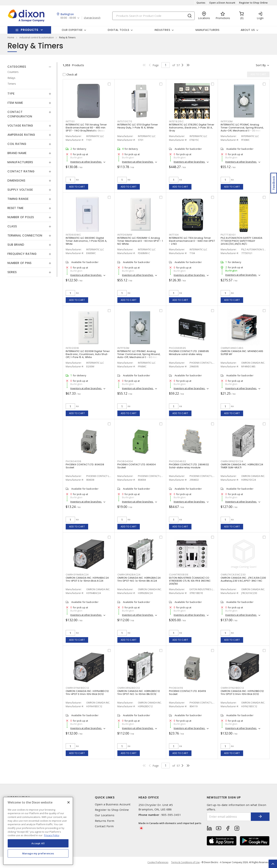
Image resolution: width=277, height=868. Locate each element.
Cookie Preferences (158, 862)
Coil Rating (17, 144)
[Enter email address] (229, 817)
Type (11, 94)
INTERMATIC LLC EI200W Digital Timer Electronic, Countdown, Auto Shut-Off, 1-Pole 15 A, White (88, 354)
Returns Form (105, 821)
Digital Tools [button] (119, 30)
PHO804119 (176, 688)
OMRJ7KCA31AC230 (233, 575)
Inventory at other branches (86, 162)
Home (11, 37)
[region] (38, 831)
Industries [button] (162, 30)
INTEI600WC (73, 235)
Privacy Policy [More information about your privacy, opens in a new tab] (52, 835)
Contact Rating (21, 171)
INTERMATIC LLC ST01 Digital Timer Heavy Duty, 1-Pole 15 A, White (138, 126)
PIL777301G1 (228, 235)
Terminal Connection (25, 235)
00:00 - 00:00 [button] (68, 18)
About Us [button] (248, 30)
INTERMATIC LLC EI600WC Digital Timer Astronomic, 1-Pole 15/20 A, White (86, 241)
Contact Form (104, 826)
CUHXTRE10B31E (179, 575)
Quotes (201, 3)
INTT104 (174, 235)
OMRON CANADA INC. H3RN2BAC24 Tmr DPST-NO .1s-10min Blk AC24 (139, 579)
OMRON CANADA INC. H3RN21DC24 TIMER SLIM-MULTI (242, 466)
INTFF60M (123, 348)
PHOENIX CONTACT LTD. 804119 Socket (187, 693)
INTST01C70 (125, 121)
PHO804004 (125, 461)
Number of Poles (21, 217)
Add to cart (77, 187)
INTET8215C (176, 121)
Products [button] (30, 30)
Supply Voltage (20, 190)
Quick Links (105, 797)
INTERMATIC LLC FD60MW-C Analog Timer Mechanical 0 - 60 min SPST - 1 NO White (140, 241)
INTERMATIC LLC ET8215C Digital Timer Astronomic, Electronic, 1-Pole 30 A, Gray (192, 128)
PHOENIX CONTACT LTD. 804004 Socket (137, 466)
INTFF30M (227, 121)
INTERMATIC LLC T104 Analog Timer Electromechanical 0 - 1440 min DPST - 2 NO (192, 241)
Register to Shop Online (253, 3)
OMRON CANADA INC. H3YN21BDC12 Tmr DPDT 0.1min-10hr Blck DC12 (242, 693)
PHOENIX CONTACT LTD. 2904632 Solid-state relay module (189, 466)
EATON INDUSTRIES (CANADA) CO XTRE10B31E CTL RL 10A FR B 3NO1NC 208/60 (190, 581)
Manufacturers (208, 30)
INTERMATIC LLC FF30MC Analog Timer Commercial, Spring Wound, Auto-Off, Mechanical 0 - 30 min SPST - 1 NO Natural (242, 129)
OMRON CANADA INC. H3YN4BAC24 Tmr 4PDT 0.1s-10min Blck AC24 (87, 579)
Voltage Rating (20, 126)
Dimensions (16, 180)
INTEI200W (72, 348)
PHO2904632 (178, 461)
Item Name (15, 103)
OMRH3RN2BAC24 (129, 575)
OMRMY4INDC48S (232, 348)
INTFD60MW (125, 235)
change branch (92, 18)
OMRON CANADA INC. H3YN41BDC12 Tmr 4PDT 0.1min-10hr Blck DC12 (87, 693)
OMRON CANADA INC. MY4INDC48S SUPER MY (242, 353)
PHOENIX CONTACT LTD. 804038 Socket (85, 466)
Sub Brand (16, 245)
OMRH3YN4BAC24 (77, 575)
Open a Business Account (113, 804)
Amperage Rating (21, 135)
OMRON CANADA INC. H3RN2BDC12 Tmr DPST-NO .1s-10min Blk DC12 (139, 693)
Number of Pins (20, 263)
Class (12, 226)
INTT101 (70, 121)
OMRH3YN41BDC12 (77, 688)
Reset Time (16, 208)
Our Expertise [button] (72, 30)
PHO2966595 (178, 348)
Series (12, 272)
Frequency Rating (22, 254)
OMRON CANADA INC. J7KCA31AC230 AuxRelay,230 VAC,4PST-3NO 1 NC (243, 579)
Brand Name (17, 153)
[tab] (29, 67)
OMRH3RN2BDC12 (129, 688)
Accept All (38, 843)
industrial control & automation (37, 37)
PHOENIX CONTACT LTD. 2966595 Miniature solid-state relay (189, 353)
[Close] (69, 802)
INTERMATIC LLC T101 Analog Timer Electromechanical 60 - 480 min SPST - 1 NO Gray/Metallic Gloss (86, 128)
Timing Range (18, 199)
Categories (17, 67)
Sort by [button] (261, 65)
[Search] (153, 16)
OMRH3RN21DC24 (232, 461)
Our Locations (105, 815)
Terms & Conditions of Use (185, 862)
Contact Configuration (20, 114)
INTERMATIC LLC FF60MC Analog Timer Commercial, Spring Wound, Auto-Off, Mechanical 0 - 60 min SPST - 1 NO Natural (139, 356)
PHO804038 (74, 461)
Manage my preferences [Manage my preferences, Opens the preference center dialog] (38, 853)
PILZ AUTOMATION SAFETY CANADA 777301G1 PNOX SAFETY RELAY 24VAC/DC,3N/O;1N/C (242, 241)
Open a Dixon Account (222, 3)
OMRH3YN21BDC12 (232, 688)
